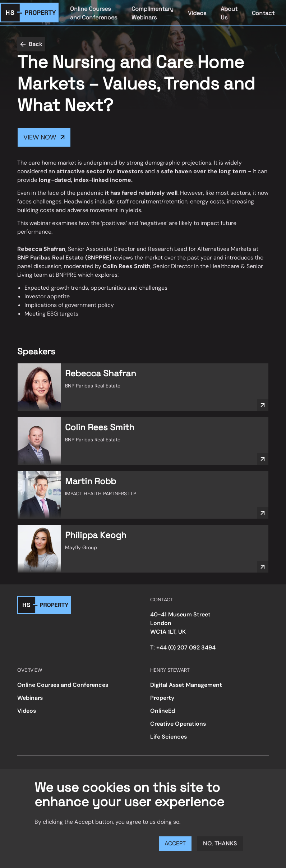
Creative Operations (178, 724)
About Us (229, 13)
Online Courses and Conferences (94, 13)
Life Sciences (169, 737)
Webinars (30, 698)
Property (162, 698)
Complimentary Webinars (153, 13)
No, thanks (220, 843)
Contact (263, 13)
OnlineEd (163, 711)
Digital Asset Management (186, 685)
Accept (175, 843)
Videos (197, 13)
